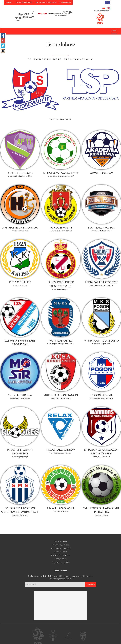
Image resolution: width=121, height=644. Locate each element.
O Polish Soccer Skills (60, 562)
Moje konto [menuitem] (66, 2)
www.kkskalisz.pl (20, 285)
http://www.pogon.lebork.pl (101, 398)
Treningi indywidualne (60, 545)
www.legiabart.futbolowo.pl (101, 285)
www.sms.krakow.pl (20, 515)
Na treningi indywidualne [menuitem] (46, 2)
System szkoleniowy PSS (60, 548)
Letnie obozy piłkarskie (61, 555)
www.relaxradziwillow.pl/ (61, 453)
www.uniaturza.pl (61, 511)
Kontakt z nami (61, 552)
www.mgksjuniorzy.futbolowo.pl (61, 344)
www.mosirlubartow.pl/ (20, 398)
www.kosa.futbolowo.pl (61, 398)
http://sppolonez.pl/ (101, 457)
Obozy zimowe (60, 559)
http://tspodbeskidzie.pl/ (61, 119)
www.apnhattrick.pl (20, 231)
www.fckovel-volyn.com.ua (61, 231)
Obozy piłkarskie (61, 541)
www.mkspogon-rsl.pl (101, 344)
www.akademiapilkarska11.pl (20, 176)
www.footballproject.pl (101, 231)
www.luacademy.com (61, 289)
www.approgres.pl (20, 457)
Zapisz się (90, 584)
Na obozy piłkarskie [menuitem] (24, 2)
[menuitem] (9, 2)
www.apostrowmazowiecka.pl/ (61, 176)
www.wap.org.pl (102, 515)
